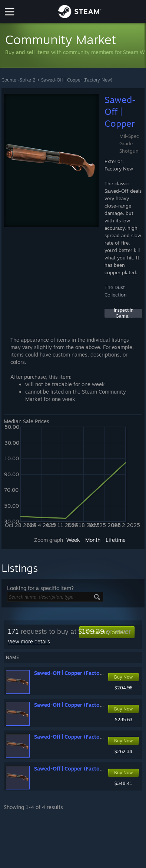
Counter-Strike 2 (19, 80)
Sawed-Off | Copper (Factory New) (77, 80)
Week (73, 540)
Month (93, 540)
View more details (29, 641)
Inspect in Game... (124, 313)
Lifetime (116, 540)
